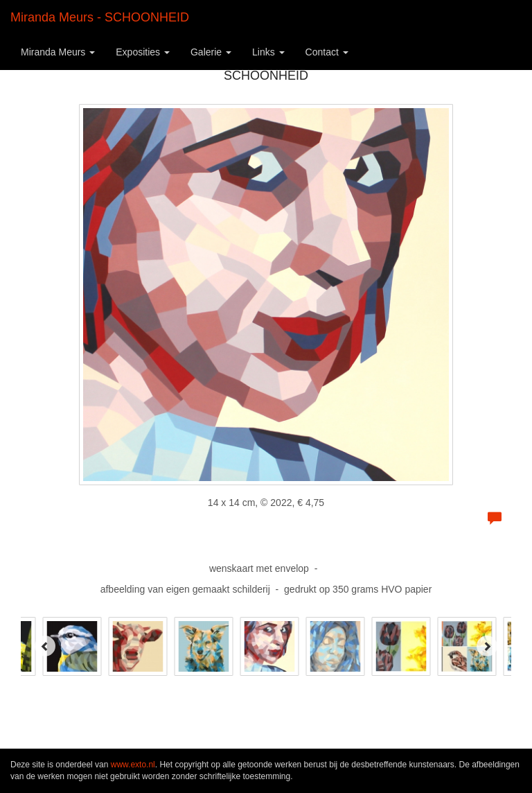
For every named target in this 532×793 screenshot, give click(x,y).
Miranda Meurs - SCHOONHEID (100, 17)
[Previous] (45, 646)
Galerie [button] (211, 52)
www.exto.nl (133, 765)
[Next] (487, 646)
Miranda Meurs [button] (58, 52)
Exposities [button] (143, 52)
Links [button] (268, 52)
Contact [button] (327, 52)
